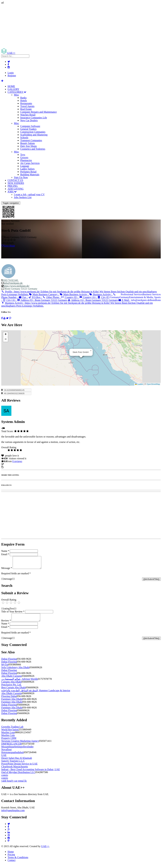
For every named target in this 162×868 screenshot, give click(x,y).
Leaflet (139, 384)
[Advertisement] (81, 26)
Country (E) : (70, 297)
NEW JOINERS (16, 183)
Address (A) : (93, 300)
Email (5, 554)
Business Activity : (101, 294)
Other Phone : (52, 297)
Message (7, 570)
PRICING (13, 186)
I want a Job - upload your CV (29, 194)
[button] (91, 351)
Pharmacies (26, 160)
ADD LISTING (16, 189)
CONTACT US (15, 180)
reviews (17, 461)
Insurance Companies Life (34, 118)
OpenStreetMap (153, 384)
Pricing (11, 858)
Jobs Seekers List (23, 197)
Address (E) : (42, 300)
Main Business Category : (44, 294)
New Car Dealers (29, 120)
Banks (23, 98)
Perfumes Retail (28, 172)
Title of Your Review (13, 614)
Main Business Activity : (74, 294)
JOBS (12, 192)
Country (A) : (88, 297)
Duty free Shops (28, 146)
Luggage (25, 166)
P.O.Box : (35, 297)
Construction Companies (33, 132)
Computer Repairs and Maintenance (39, 112)
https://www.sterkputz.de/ (16, 286)
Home (11, 855)
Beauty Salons (28, 143)
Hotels (24, 101)
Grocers (24, 157)
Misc (16, 95)
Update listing (12, 464)
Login (11, 73)
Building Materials (30, 175)
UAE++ (45, 850)
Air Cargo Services (30, 163)
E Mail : (124, 300)
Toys (23, 155)
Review (6, 624)
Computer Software (30, 126)
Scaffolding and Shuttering (34, 135)
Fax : (23, 297)
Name (5, 551)
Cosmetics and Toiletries (33, 149)
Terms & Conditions (18, 861)
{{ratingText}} (9, 611)
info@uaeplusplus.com (13, 814)
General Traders (28, 129)
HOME (11, 86)
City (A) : (10, 300)
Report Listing (11, 467)
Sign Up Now (21, 177)
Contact (12, 864)
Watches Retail (28, 115)
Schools (24, 138)
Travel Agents (27, 106)
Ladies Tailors (27, 169)
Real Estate (26, 109)
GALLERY (13, 89)
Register (12, 76)
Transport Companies (31, 140)
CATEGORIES (17, 92)
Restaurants (26, 103)
